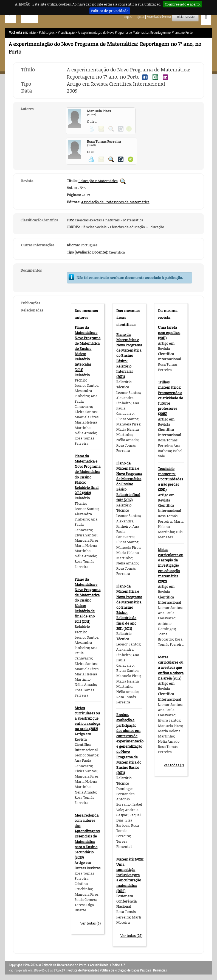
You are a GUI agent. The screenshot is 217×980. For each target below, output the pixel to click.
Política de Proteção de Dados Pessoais (125, 970)
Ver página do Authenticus (121, 159)
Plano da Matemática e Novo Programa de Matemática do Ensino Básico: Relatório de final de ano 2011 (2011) (88, 600)
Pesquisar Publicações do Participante (111, 159)
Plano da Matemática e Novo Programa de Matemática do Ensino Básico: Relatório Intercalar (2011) (88, 349)
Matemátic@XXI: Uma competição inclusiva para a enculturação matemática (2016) (130, 875)
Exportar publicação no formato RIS (165, 77)
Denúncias (160, 970)
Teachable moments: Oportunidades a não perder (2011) (170, 479)
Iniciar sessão (185, 17)
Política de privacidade (110, 11)
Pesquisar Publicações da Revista (123, 181)
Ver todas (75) (131, 936)
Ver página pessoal (91, 159)
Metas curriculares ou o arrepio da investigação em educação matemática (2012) (171, 565)
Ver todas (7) (174, 765)
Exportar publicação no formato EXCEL (155, 77)
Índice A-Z (118, 965)
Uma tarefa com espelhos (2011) (169, 333)
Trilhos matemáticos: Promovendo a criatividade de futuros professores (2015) (170, 398)
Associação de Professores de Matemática (115, 202)
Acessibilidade (99, 965)
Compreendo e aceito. (183, 4)
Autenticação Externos (159, 17)
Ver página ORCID (131, 159)
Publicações (47, 33)
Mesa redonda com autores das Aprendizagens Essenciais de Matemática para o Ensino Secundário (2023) (87, 836)
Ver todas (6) (91, 923)
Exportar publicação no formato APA (145, 77)
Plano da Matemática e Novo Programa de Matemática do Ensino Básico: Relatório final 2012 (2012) (88, 474)
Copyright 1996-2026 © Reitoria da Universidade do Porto (48, 965)
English (129, 17)
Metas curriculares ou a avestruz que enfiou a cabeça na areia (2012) (87, 718)
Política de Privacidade (83, 970)
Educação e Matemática (98, 181)
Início (32, 33)
